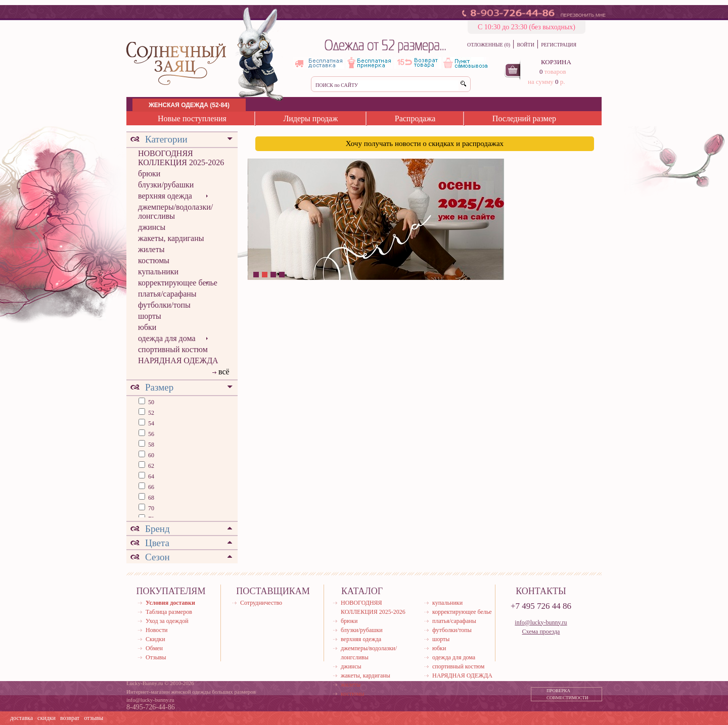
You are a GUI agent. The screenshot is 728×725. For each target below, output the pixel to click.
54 (150, 423)
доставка (21, 718)
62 (150, 466)
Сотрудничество (261, 603)
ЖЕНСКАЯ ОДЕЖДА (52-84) (189, 105)
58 (150, 445)
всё (224, 372)
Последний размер (524, 118)
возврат (70, 718)
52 (150, 413)
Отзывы (156, 657)
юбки (147, 327)
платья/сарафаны (167, 294)
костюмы (154, 260)
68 (150, 498)
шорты (150, 316)
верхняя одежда (165, 196)
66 (150, 487)
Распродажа (415, 118)
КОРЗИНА (556, 62)
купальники (158, 272)
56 (150, 434)
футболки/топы (164, 305)
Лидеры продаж (310, 118)
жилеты (151, 249)
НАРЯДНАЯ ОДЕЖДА (178, 360)
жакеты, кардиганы (171, 238)
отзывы (94, 718)
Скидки (155, 639)
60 (150, 455)
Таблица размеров (169, 612)
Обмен (154, 648)
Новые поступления (192, 118)
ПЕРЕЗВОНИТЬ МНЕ (583, 15)
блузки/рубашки (166, 185)
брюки (149, 174)
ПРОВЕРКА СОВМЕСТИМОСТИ (567, 694)
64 (150, 476)
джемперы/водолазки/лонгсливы (175, 211)
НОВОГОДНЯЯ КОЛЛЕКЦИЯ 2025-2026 (181, 158)
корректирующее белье (178, 283)
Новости (157, 630)
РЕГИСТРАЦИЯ (559, 45)
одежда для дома (167, 338)
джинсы (152, 227)
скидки (47, 718)
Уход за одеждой (167, 621)
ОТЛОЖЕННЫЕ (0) (489, 45)
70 (150, 508)
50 (150, 402)
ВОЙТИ (525, 45)
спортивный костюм (173, 349)
